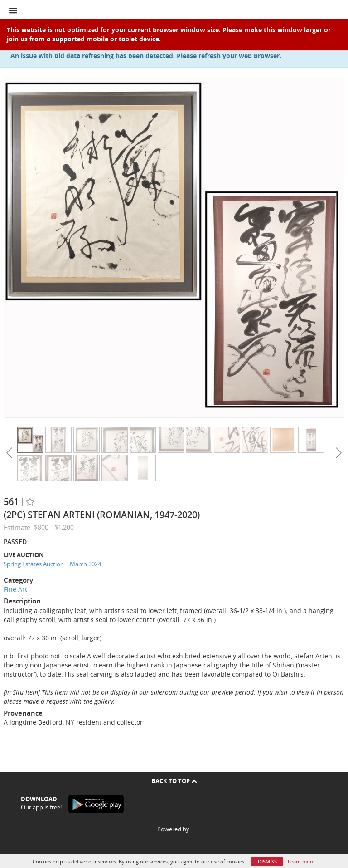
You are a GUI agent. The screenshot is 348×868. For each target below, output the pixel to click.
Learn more (301, 861)
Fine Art (15, 589)
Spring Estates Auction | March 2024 (52, 564)
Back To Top (174, 781)
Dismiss (267, 861)
